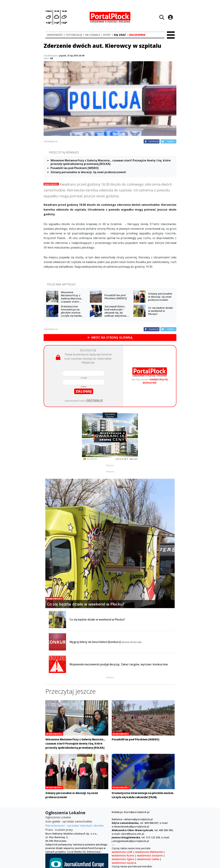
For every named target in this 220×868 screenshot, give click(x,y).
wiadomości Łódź (122, 852)
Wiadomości (51, 184)
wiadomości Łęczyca (124, 863)
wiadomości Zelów (148, 859)
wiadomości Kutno (123, 855)
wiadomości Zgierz (123, 859)
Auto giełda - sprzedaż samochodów (69, 821)
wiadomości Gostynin (150, 855)
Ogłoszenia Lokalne (58, 817)
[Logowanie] (170, 17)
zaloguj (84, 391)
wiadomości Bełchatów (149, 852)
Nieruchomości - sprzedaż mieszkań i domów (74, 826)
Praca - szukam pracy (59, 830)
